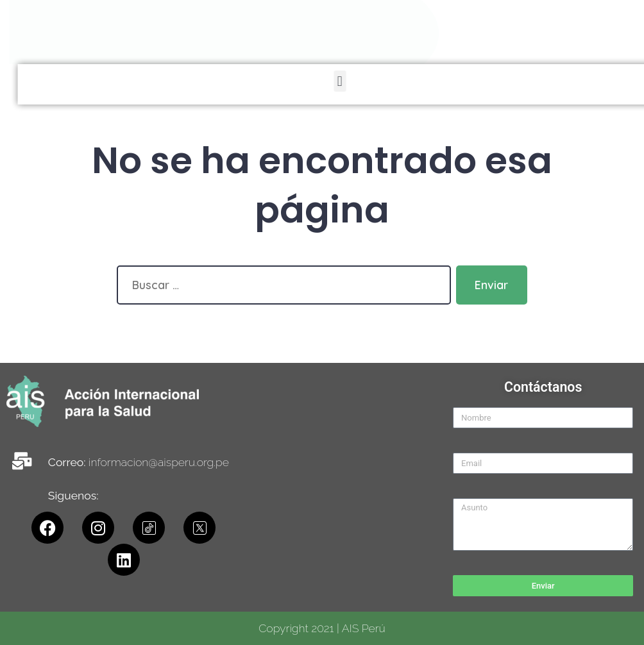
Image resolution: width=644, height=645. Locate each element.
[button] (541, 81)
